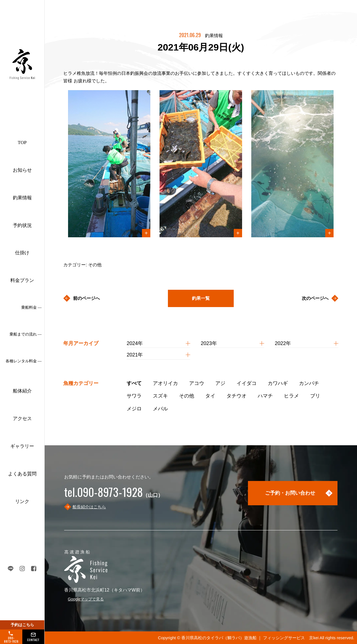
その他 (187, 396)
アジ (220, 383)
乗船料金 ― (32, 307)
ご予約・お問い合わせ (290, 493)
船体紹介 (22, 391)
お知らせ (22, 170)
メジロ (134, 409)
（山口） (114, 495)
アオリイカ (165, 383)
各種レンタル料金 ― (24, 361)
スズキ (160, 396)
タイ (210, 396)
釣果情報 (22, 198)
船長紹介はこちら (89, 507)
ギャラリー (22, 446)
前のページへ (86, 298)
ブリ (315, 396)
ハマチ (265, 396)
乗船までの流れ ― (26, 334)
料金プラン (22, 280)
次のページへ (315, 298)
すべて (134, 383)
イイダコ (247, 383)
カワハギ (278, 383)
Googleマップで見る (86, 599)
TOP (22, 143)
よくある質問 (22, 474)
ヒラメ (291, 396)
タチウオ (237, 396)
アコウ (197, 383)
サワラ (134, 396)
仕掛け (22, 253)
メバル (160, 409)
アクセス (22, 419)
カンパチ (309, 383)
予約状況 (22, 225)
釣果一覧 (201, 298)
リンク (22, 501)
